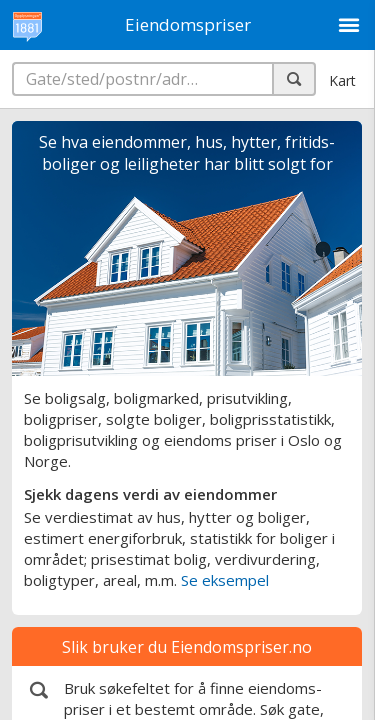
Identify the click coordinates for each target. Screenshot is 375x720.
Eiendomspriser (188, 24)
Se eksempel (225, 580)
